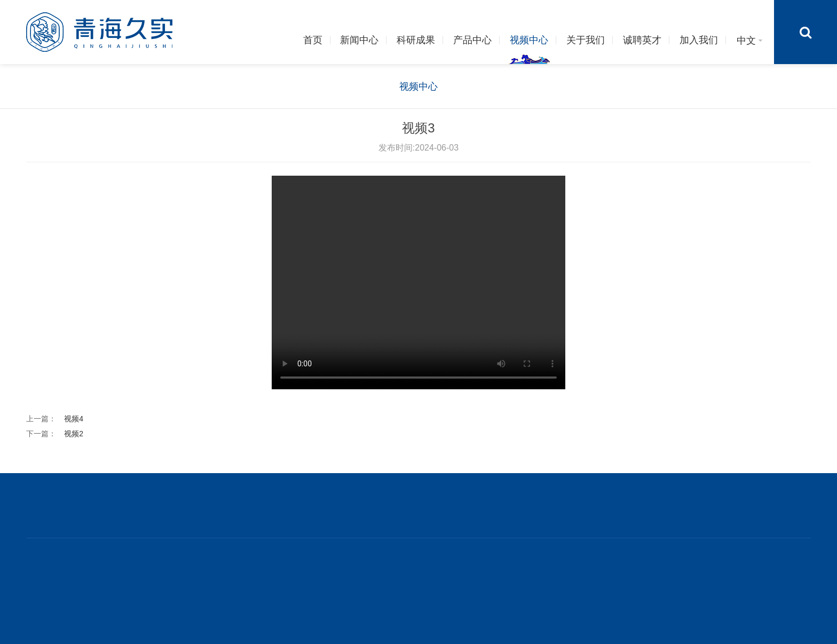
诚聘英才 (642, 40)
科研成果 (416, 40)
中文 (750, 41)
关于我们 (586, 40)
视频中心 (529, 40)
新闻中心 (359, 40)
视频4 (74, 419)
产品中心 (472, 40)
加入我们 (699, 40)
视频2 (74, 434)
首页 (313, 40)
